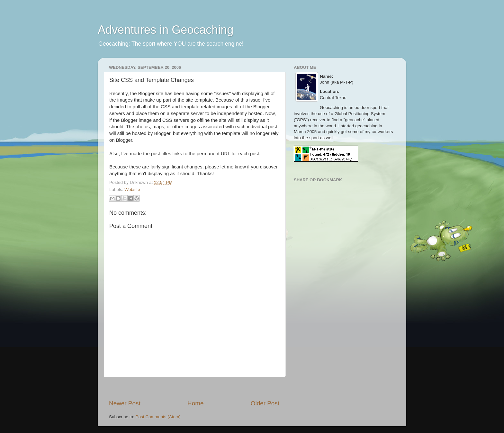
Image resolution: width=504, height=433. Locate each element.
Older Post (265, 403)
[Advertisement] (194, 388)
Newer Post (125, 403)
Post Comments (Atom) (158, 417)
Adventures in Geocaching (166, 30)
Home (195, 403)
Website (132, 189)
